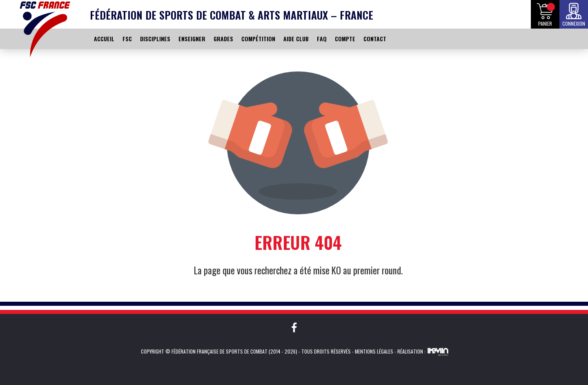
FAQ (322, 39)
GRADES (223, 39)
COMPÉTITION (258, 39)
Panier (545, 23)
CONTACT (375, 39)
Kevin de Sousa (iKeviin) (438, 352)
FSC (127, 39)
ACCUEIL (104, 39)
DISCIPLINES (155, 39)
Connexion (574, 23)
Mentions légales (374, 351)
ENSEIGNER (192, 39)
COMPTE (345, 39)
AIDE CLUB (296, 39)
